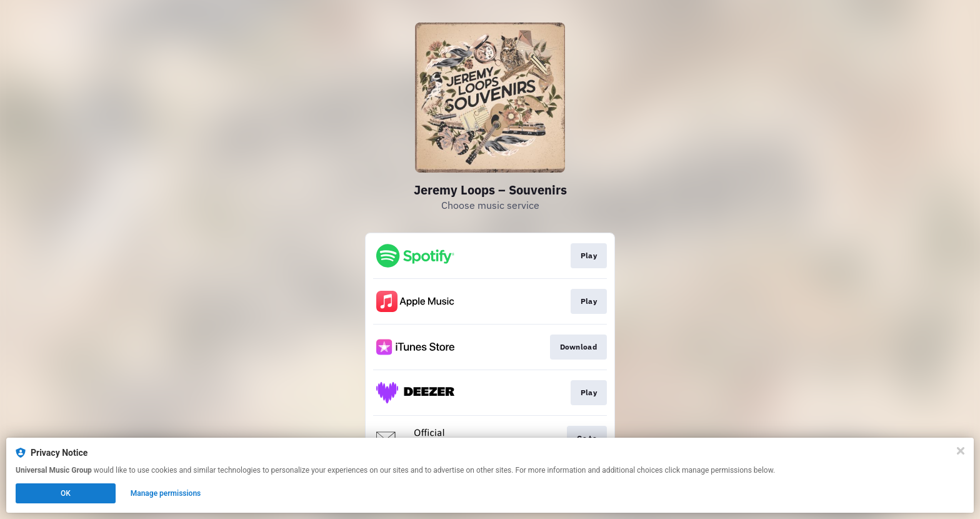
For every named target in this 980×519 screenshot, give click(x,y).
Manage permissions (166, 493)
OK (66, 493)
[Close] (961, 451)
